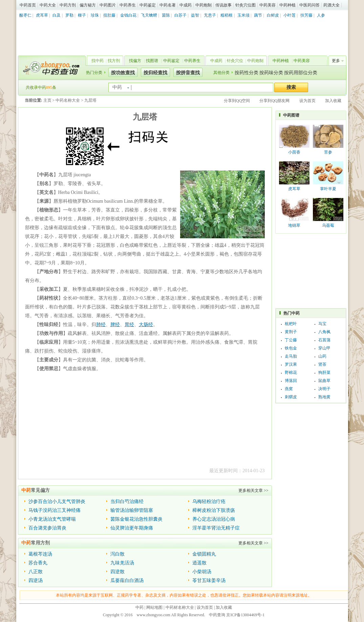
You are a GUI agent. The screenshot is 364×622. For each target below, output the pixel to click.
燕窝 (289, 389)
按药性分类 (247, 73)
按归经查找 (155, 73)
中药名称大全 (68, 100)
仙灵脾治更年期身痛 (132, 528)
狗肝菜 (324, 373)
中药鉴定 (148, 5)
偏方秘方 (88, 5)
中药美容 (267, 5)
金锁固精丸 (204, 554)
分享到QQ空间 (237, 101)
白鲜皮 (273, 15)
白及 (57, 15)
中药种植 (287, 5)
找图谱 (152, 61)
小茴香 (294, 152)
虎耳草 (42, 15)
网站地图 (154, 607)
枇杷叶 (291, 324)
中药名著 (168, 5)
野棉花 (291, 373)
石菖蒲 (324, 340)
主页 (47, 100)
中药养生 (128, 5)
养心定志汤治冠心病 (214, 519)
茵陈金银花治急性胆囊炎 (136, 519)
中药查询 (50, 68)
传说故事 (223, 5)
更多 (336, 61)
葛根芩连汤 (40, 554)
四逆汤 (36, 580)
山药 (322, 356)
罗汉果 (291, 364)
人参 (321, 15)
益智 (195, 15)
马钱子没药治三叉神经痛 (55, 510)
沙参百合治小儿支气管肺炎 (57, 501)
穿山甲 (324, 348)
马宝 (322, 324)
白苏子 (180, 15)
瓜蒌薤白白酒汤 (127, 580)
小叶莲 (290, 15)
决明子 (324, 389)
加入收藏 (333, 101)
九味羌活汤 (122, 563)
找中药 (98, 61)
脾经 (115, 325)
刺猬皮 (291, 397)
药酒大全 (331, 5)
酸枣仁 (25, 15)
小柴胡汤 (202, 572)
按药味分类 (271, 73)
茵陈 (166, 15)
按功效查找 (123, 73)
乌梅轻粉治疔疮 (209, 501)
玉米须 (243, 15)
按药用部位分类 (301, 73)
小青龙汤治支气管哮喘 (52, 519)
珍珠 (95, 15)
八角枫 (324, 332)
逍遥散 (199, 563)
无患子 (210, 15)
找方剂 (114, 61)
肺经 (101, 325)
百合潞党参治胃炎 (47, 528)
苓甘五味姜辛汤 (209, 580)
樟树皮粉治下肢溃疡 (214, 510)
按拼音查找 (188, 73)
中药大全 (48, 5)
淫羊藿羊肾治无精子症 (216, 528)
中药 (140, 607)
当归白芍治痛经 (127, 501)
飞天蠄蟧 (149, 15)
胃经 (129, 325)
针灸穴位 (235, 61)
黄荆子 (291, 332)
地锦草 (294, 225)
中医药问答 (309, 5)
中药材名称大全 (180, 607)
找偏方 (135, 61)
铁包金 (291, 348)
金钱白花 (128, 15)
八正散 (36, 572)
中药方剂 (68, 5)
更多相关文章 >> (253, 490)
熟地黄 (324, 397)
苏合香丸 (38, 563)
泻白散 (117, 554)
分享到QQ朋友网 (274, 101)
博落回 (291, 381)
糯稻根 (227, 15)
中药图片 (108, 5)
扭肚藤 (109, 15)
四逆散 (117, 572)
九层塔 (90, 100)
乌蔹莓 (328, 225)
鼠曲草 (324, 381)
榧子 (82, 15)
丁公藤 (291, 340)
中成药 (186, 5)
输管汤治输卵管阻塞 (132, 510)
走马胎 (291, 356)
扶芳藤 (306, 15)
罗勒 (69, 15)
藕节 (258, 15)
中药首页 (28, 5)
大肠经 (146, 325)
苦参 (328, 152)
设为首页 (307, 101)
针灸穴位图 (245, 5)
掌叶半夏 (328, 189)
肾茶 (322, 364)
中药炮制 (204, 5)
